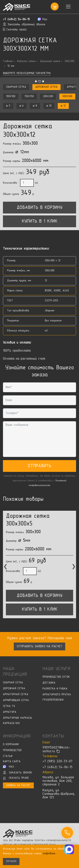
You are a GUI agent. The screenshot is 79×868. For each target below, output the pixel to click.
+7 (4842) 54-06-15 (16, 19)
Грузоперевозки (53, 700)
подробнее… (50, 854)
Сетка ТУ (9, 706)
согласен (11, 861)
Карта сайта (12, 762)
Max (9, 767)
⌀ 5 (8, 106)
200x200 (48, 96)
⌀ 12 (63, 106)
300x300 (67, 96)
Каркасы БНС (11, 723)
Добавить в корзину (39, 208)
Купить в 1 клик (40, 221)
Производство (12, 750)
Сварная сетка (16, 87)
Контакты (53, 736)
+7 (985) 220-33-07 (57, 761)
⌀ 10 (49, 106)
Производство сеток (56, 677)
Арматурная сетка (16, 694)
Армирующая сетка (16, 700)
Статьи (8, 756)
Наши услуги (56, 669)
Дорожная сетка (46, 87)
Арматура (10, 712)
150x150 (29, 96)
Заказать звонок (17, 772)
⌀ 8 (35, 106)
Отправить (39, 466)
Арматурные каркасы (17, 718)
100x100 (11, 96)
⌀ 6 (22, 106)
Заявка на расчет (18, 785)
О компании (11, 744)
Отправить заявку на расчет (39, 646)
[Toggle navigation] (68, 7)
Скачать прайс (16, 778)
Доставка (49, 683)
